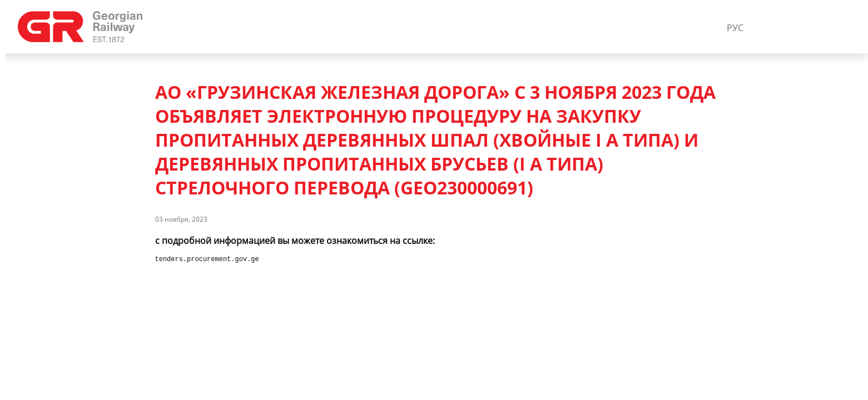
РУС (735, 28)
